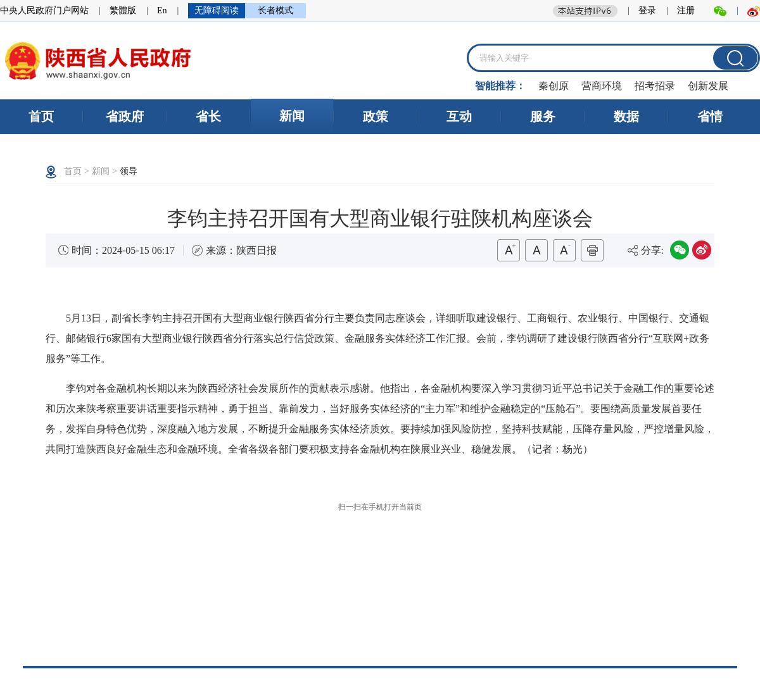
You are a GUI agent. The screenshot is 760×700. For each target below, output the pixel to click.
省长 (208, 116)
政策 (376, 116)
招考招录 (655, 86)
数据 (626, 116)
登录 (647, 10)
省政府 (125, 116)
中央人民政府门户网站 (44, 10)
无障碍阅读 (217, 10)
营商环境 (602, 86)
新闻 (292, 116)
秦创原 (554, 86)
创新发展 (708, 86)
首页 (41, 116)
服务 (543, 116)
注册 (686, 10)
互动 (459, 116)
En (162, 10)
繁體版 (123, 10)
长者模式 (275, 10)
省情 (710, 116)
